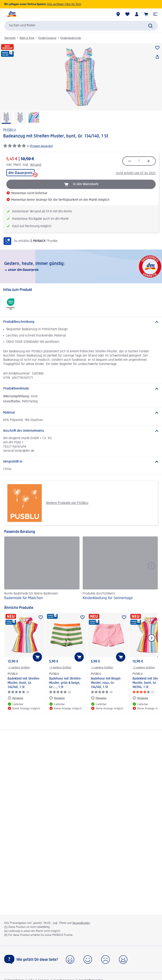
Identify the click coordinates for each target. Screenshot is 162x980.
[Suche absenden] (150, 26)
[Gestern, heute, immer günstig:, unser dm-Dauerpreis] (81, 266)
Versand (36, 165)
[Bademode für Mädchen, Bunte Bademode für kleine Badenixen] (42, 569)
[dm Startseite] (12, 14)
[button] (155, 14)
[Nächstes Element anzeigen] (151, 638)
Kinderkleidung (47, 38)
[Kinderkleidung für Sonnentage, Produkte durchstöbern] (120, 569)
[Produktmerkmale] (81, 389)
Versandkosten (81, 923)
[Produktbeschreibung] (81, 322)
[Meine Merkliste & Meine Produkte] (127, 14)
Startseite (10, 38)
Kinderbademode (71, 38)
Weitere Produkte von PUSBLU (48, 503)
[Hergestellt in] (81, 462)
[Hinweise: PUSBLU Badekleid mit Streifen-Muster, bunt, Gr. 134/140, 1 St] (15, 698)
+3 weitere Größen (19, 668)
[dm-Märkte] (118, 14)
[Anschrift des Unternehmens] (81, 431)
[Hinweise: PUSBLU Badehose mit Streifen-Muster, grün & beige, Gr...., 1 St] (57, 698)
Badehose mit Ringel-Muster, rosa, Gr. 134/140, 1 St (106, 683)
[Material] (81, 413)
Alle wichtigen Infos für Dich (64, 4)
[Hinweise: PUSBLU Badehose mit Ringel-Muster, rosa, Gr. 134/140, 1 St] (99, 698)
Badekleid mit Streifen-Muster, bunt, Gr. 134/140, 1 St (24, 683)
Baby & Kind (27, 38)
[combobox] (81, 26)
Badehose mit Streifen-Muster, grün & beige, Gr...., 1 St (65, 683)
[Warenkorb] (146, 14)
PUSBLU (9, 130)
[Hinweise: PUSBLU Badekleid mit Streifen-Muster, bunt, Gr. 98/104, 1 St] (140, 698)
